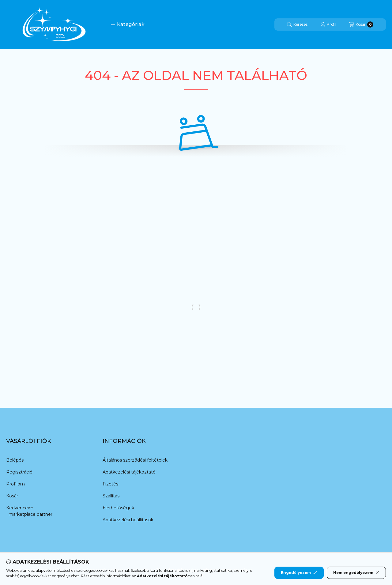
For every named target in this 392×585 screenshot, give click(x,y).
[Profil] (328, 25)
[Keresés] (297, 25)
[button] (128, 25)
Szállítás (111, 496)
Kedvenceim (20, 508)
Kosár (12, 496)
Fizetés (110, 484)
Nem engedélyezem (356, 573)
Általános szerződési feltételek (135, 460)
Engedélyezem (299, 573)
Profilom (15, 484)
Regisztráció (19, 472)
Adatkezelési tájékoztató (129, 472)
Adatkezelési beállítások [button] (128, 520)
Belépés (15, 460)
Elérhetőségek (118, 508)
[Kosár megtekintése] (361, 25)
